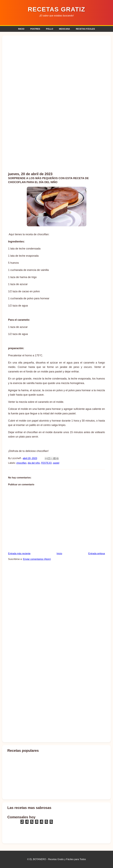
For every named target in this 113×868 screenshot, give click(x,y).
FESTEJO (46, 463)
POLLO (50, 29)
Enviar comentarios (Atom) (37, 559)
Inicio (59, 554)
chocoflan (21, 463)
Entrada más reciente (19, 554)
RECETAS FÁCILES (85, 29)
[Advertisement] (56, 60)
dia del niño (34, 463)
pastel (56, 463)
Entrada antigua (97, 554)
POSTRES (35, 29)
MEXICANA (65, 29)
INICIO (21, 29)
